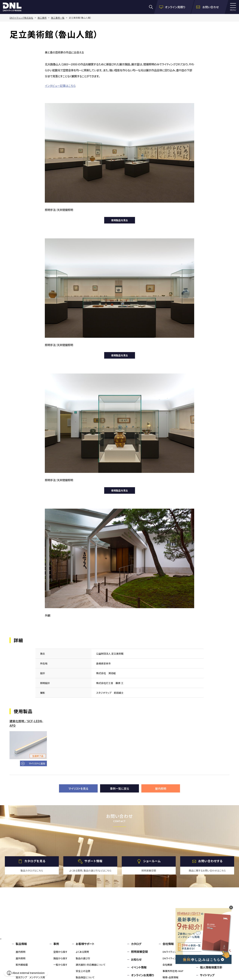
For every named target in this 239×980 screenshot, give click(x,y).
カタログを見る (35, 861)
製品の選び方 (83, 958)
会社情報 (168, 944)
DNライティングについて (175, 952)
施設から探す (60, 958)
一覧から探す (60, 965)
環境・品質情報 (171, 977)
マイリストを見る (78, 788)
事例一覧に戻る (120, 788)
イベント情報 (139, 967)
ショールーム (152, 861)
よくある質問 (82, 952)
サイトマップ (207, 975)
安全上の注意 (83, 971)
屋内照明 (161, 788)
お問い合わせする (211, 861)
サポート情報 (93, 861)
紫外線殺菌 (22, 965)
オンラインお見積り (143, 975)
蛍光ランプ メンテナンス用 (30, 977)
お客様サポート (85, 944)
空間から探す (60, 952)
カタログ (136, 944)
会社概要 (167, 965)
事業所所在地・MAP (173, 971)
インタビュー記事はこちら (60, 86)
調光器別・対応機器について (91, 965)
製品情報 (21, 944)
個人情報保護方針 (211, 967)
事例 (56, 944)
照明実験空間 (139, 952)
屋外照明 (21, 958)
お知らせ (136, 959)
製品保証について (85, 977)
